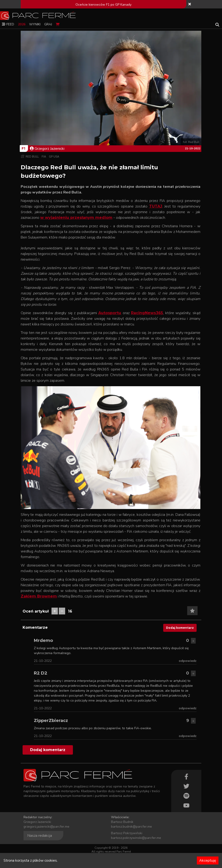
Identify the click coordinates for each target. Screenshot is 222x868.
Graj (48, 24)
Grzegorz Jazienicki (47, 149)
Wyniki (35, 24)
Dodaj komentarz (180, 628)
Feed (8, 24)
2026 (22, 24)
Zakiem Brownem (39, 596)
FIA (44, 157)
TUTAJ (156, 206)
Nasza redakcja (40, 836)
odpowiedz (188, 661)
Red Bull (32, 157)
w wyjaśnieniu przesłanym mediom (76, 218)
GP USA (54, 157)
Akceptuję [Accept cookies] (208, 860)
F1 (23, 148)
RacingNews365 (147, 313)
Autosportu (110, 313)
